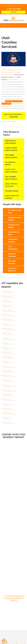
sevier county (6, 385)
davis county (6, 315)
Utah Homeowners (13, 248)
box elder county (7, 296)
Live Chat (14, 12)
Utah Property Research (9, 70)
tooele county (6, 394)
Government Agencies (13, 241)
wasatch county (7, 408)
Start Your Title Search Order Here (12, 116)
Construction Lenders (13, 226)
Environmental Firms (14, 233)
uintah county (6, 399)
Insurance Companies (12, 255)
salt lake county (7, 371)
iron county (5, 338)
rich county (5, 366)
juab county (5, 343)
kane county (5, 348)
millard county (6, 352)
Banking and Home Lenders (15, 219)
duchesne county (7, 319)
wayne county (6, 418)
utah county (5, 404)
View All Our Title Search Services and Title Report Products (14, 598)
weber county (6, 422)
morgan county (7, 357)
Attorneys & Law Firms (14, 212)
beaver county (6, 291)
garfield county (7, 328)
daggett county (7, 310)
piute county (6, 361)
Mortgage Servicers (12, 262)
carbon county (6, 305)
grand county (6, 333)
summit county (6, 390)
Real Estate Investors (12, 270)
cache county (6, 301)
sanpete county (6, 380)
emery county (6, 324)
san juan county (7, 375)
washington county (8, 413)
